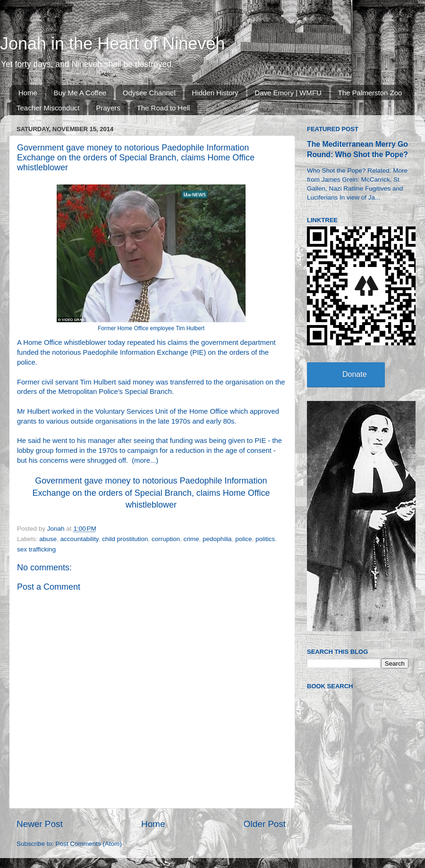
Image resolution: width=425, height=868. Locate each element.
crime (191, 539)
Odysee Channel (149, 93)
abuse (48, 539)
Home (28, 93)
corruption (166, 539)
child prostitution (125, 539)
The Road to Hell (164, 108)
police (243, 539)
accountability (80, 539)
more (142, 460)
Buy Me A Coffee (80, 93)
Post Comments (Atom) (89, 844)
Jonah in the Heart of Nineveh (112, 44)
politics (265, 539)
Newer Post (40, 824)
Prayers (108, 108)
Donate (355, 374)
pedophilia (217, 539)
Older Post (265, 824)
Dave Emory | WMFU (288, 93)
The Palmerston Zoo (370, 93)
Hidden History (215, 93)
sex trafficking (36, 549)
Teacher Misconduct (48, 108)
